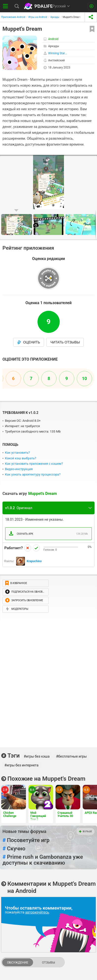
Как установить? (17, 453)
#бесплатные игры (71, 756)
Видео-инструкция (19, 469)
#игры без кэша (37, 756)
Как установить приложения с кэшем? (34, 464)
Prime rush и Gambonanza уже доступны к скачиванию (43, 860)
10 (85, 378)
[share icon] (91, 17)
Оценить (29, 342)
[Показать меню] (6, 6)
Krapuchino (34, 561)
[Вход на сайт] (91, 6)
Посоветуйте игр (26, 840)
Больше (86, 831)
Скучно (14, 849)
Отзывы (48, 962)
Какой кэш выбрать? (21, 458)
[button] (93, 159)
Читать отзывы (65, 342)
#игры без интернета (21, 765)
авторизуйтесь (37, 912)
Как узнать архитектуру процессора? (33, 474)
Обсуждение (18, 962)
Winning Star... (58, 53)
